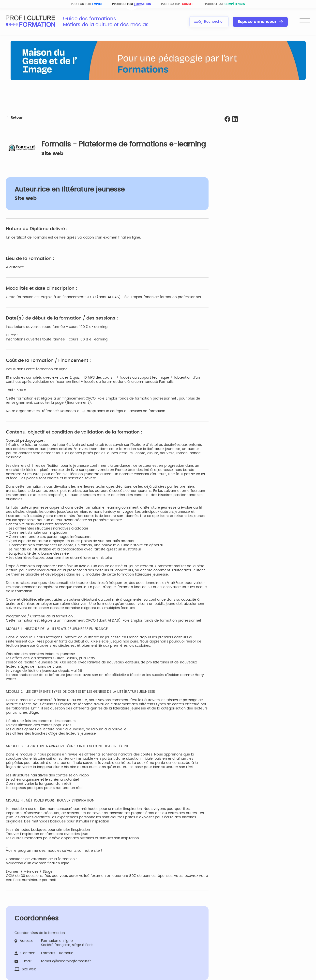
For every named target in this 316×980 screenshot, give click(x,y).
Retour (14, 118)
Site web (52, 154)
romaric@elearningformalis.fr (66, 961)
